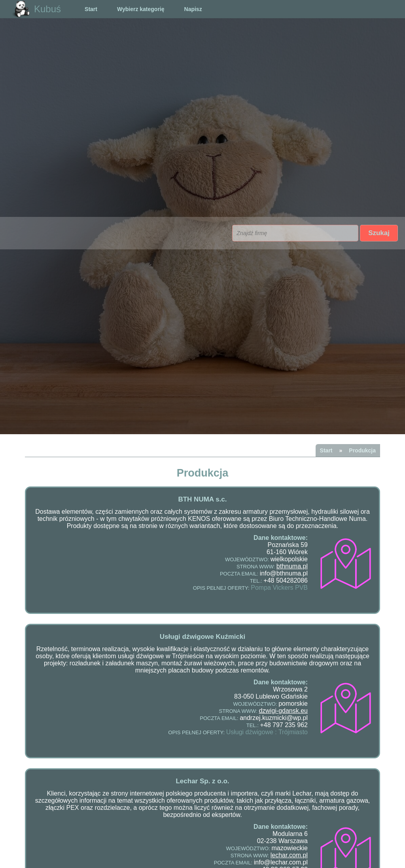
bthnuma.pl (292, 566)
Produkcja (362, 450)
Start (91, 9)
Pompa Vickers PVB (279, 588)
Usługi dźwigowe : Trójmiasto (267, 732)
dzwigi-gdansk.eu (283, 711)
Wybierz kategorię (141, 9)
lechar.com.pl (289, 855)
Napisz (193, 9)
